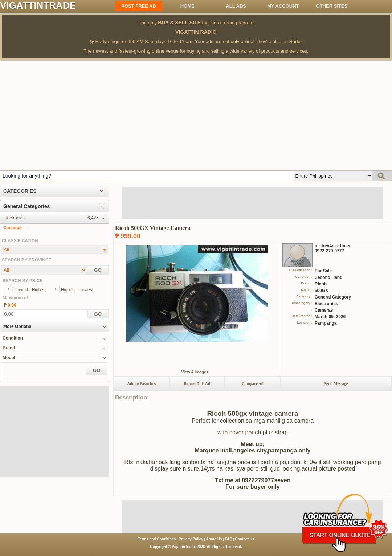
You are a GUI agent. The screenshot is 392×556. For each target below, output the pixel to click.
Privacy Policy (191, 539)
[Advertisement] (196, 115)
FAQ (228, 539)
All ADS (236, 6)
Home (187, 6)
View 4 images (195, 372)
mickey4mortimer (333, 246)
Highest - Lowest (77, 290)
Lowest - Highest (30, 290)
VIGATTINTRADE (38, 5)
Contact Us (245, 539)
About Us (214, 539)
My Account (283, 6)
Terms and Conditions (157, 539)
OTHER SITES (332, 6)
